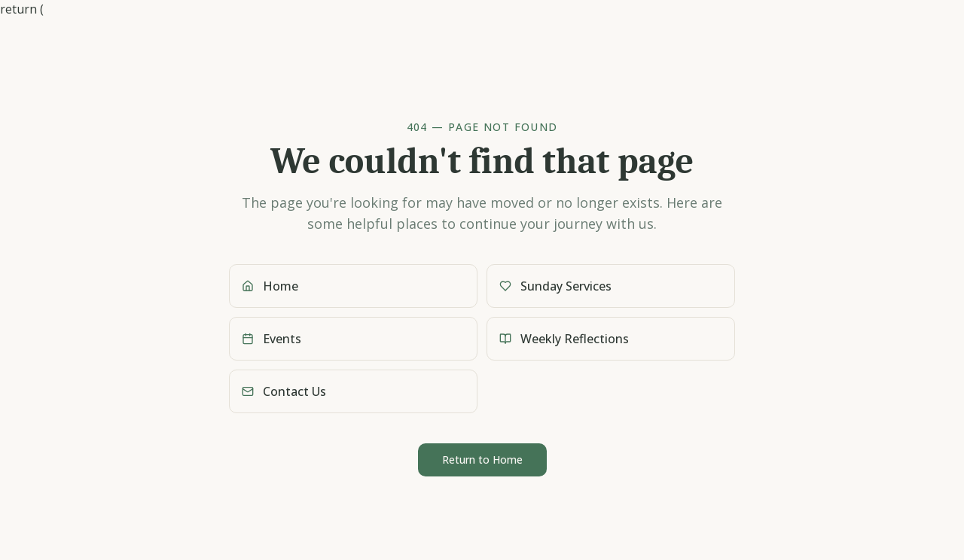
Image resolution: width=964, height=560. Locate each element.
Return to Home (482, 460)
